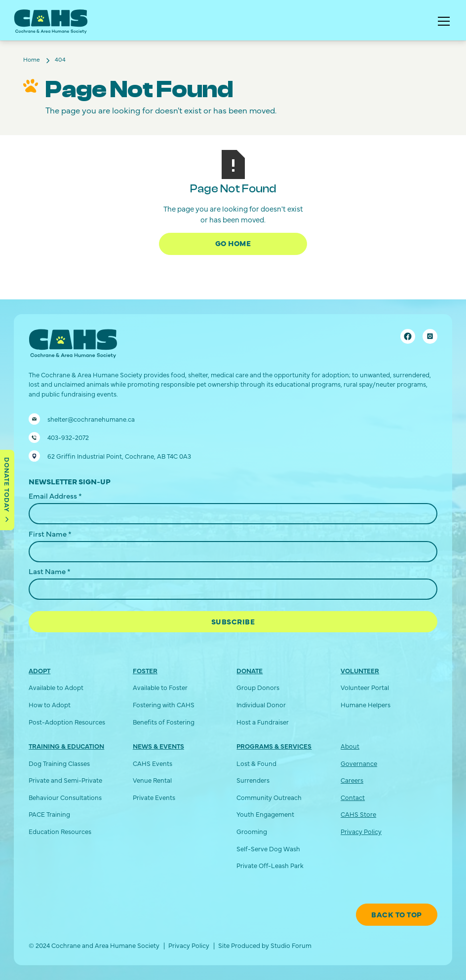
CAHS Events (153, 763)
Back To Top (397, 914)
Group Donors (258, 687)
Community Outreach (269, 797)
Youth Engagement (265, 814)
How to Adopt (50, 705)
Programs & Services (274, 746)
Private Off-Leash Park (270, 865)
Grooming (252, 831)
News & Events (158, 746)
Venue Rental (152, 780)
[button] (442, 21)
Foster (145, 671)
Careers (352, 780)
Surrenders (253, 780)
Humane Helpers (366, 705)
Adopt (39, 671)
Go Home (233, 243)
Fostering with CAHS (164, 705)
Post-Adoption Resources (67, 722)
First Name (50, 533)
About (350, 746)
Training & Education (66, 746)
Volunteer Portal (365, 687)
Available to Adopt (56, 687)
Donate (250, 671)
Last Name (50, 571)
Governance (359, 763)
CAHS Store (358, 814)
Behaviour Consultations (65, 797)
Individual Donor (261, 705)
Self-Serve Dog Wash (268, 849)
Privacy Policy (361, 831)
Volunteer (360, 671)
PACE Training (49, 814)
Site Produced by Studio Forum (265, 945)
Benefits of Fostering (164, 722)
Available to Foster (160, 687)
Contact (353, 797)
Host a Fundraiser (263, 722)
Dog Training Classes (59, 763)
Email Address (55, 495)
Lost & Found (256, 763)
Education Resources (60, 831)
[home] (51, 22)
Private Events (154, 797)
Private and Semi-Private (65, 780)
